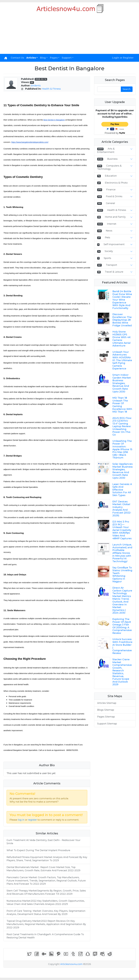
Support (67, 58)
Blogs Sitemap (106, 710)
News (109, 231)
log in (21, 820)
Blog (43, 58)
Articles (31, 58)
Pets (108, 238)
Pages (54, 58)
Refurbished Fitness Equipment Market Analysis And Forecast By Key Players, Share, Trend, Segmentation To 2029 (47, 859)
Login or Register (123, 58)
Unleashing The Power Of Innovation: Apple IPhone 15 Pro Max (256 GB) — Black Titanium (122, 449)
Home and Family (115, 217)
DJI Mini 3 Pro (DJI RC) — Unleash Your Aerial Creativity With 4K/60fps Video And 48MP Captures (122, 530)
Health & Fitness (51, 89)
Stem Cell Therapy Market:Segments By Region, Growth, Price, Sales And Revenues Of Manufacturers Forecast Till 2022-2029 (46, 892)
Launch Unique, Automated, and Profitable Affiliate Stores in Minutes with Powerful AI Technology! (122, 553)
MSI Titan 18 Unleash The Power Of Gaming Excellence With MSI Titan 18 (122, 405)
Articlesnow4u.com (71, 964)
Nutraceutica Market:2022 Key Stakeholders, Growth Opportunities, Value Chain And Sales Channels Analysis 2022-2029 (46, 902)
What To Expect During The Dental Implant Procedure (38, 850)
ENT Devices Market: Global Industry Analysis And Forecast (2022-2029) (122, 509)
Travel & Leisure (114, 272)
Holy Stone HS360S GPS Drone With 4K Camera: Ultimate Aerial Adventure (122, 339)
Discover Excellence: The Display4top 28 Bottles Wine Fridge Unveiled (122, 320)
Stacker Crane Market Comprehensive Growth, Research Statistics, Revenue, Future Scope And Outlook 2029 (122, 672)
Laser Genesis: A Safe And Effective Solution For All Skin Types (122, 490)
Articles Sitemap (107, 703)
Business (112, 159)
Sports (107, 258)
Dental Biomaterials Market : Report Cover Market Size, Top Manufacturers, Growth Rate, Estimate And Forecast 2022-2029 (43, 869)
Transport (111, 265)
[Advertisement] (69, 35)
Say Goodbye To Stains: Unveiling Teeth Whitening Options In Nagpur (122, 575)
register (32, 820)
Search (127, 89)
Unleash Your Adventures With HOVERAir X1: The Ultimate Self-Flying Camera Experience (122, 360)
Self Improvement (114, 244)
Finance (111, 190)
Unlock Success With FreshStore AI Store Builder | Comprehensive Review (122, 646)
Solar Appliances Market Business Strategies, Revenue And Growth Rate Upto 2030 (122, 471)
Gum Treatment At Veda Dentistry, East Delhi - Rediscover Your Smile (43, 842)
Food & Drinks (114, 196)
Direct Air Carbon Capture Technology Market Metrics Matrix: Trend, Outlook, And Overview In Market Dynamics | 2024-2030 (122, 600)
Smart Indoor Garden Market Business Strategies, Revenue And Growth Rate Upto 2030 (122, 383)
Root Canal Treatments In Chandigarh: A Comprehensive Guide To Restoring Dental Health (45, 936)
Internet (112, 224)
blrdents (36, 86)
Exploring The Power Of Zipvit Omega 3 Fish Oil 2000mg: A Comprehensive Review (122, 626)
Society (109, 251)
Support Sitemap (107, 724)
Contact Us (17, 58)
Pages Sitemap (106, 717)
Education (111, 176)
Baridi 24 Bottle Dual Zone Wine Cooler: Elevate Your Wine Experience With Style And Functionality (122, 300)
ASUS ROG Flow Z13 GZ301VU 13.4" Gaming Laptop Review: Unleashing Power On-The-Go (122, 426)
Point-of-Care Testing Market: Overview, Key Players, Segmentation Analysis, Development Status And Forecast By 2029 (46, 913)
